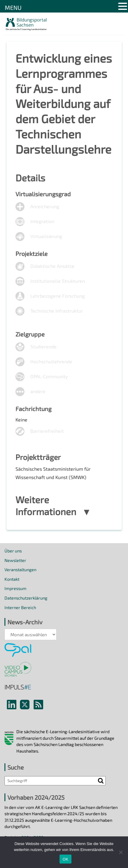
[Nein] (121, 852)
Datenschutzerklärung (26, 598)
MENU (13, 7)
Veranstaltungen (20, 570)
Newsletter (15, 560)
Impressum (15, 588)
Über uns (13, 551)
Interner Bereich (20, 607)
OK (65, 859)
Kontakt (12, 579)
